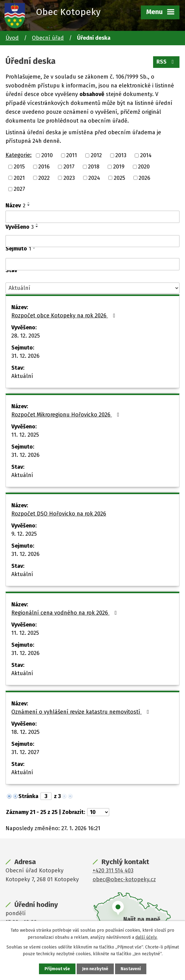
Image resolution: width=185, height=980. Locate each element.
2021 (19, 178)
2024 (94, 178)
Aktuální (22, 376)
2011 (72, 155)
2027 (19, 189)
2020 (144, 167)
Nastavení (131, 969)
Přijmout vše (57, 969)
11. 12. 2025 (25, 435)
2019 (119, 167)
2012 (96, 155)
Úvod (12, 38)
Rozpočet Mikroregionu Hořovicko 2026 (67, 415)
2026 (145, 178)
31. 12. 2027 (25, 752)
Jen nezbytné (95, 969)
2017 (69, 167)
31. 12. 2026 (25, 356)
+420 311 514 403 (113, 871)
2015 (19, 167)
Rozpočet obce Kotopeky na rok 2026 (65, 316)
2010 (47, 155)
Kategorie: (19, 155)
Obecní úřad (48, 38)
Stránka (28, 796)
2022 (44, 178)
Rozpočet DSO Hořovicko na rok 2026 (59, 514)
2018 (94, 167)
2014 (146, 155)
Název (15, 205)
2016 (44, 167)
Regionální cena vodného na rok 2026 (65, 613)
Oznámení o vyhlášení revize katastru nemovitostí (81, 712)
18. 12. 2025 (25, 732)
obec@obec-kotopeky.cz (124, 879)
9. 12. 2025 (24, 534)
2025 (119, 178)
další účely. (146, 937)
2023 (69, 178)
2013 (121, 155)
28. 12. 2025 (26, 336)
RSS (166, 62)
